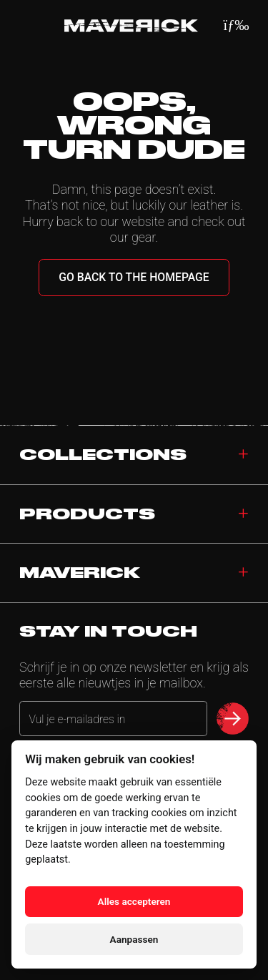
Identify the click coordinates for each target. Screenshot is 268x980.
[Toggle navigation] (243, 573)
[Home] (131, 26)
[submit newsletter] (233, 719)
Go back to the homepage (134, 277)
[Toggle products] (243, 514)
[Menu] (237, 25)
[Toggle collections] (243, 455)
